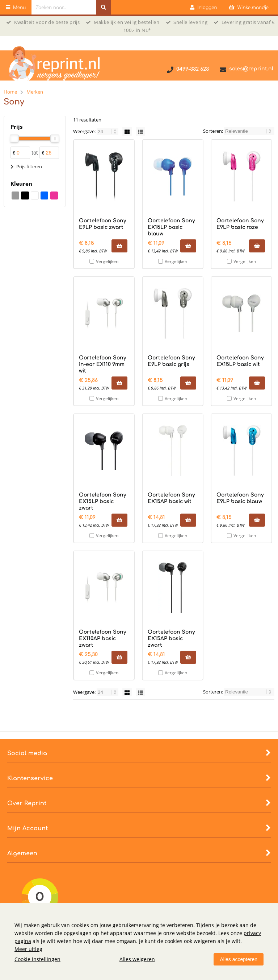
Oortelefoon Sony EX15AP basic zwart (171, 639)
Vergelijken (107, 261)
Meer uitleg (28, 949)
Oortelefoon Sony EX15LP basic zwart (103, 501)
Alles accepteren (239, 959)
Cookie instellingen (37, 959)
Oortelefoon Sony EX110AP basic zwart (103, 639)
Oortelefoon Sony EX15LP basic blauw (171, 227)
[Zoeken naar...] (104, 7)
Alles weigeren (137, 959)
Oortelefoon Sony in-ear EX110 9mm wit (103, 364)
